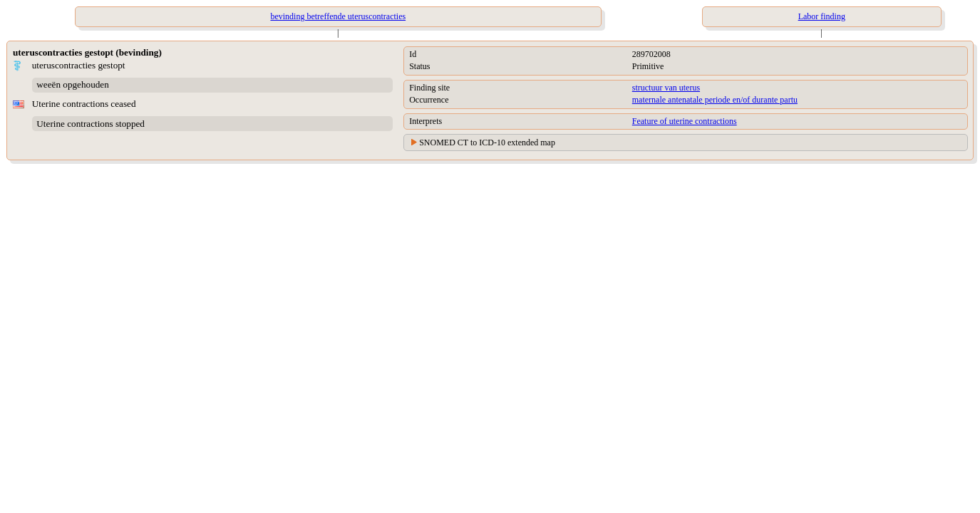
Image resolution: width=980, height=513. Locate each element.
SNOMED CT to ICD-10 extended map (487, 142)
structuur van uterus (666, 88)
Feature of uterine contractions (685, 121)
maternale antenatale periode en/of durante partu (715, 100)
